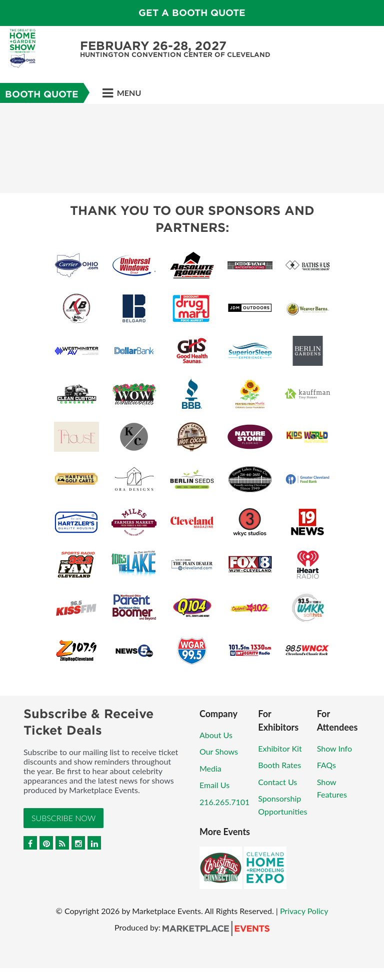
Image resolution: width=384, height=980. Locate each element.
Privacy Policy (304, 911)
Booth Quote (42, 94)
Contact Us (277, 782)
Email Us (214, 785)
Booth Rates (279, 765)
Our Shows (219, 751)
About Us (216, 735)
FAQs (326, 765)
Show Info (334, 748)
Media (210, 768)
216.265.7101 (224, 802)
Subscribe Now (63, 818)
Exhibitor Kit (280, 748)
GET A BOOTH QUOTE (192, 13)
